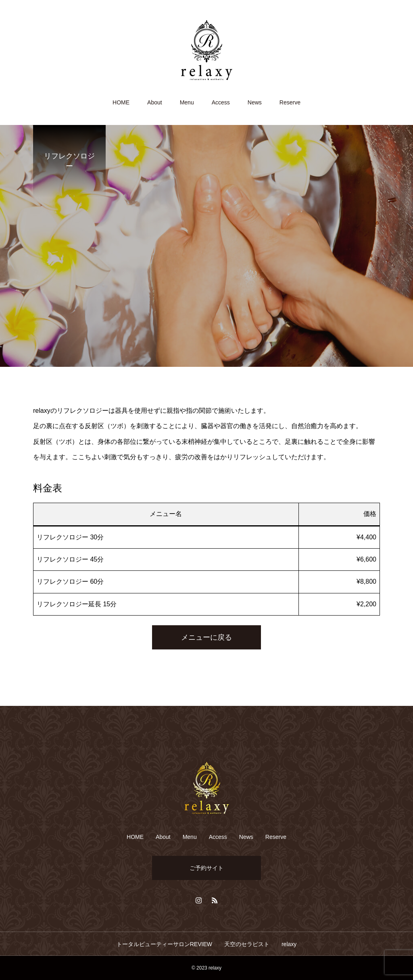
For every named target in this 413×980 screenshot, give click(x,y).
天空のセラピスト (247, 944)
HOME (121, 102)
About (155, 102)
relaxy (289, 944)
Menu (187, 102)
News (255, 102)
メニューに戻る (206, 637)
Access (221, 102)
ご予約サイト (206, 868)
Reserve (290, 102)
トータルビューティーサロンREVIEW (164, 944)
